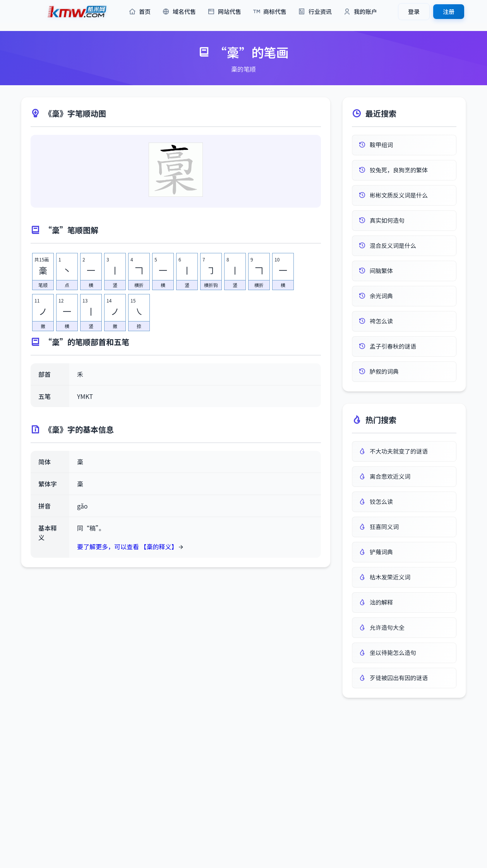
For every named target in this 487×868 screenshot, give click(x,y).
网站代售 (224, 12)
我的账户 (360, 12)
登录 (414, 11)
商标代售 (270, 12)
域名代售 (179, 12)
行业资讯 (315, 12)
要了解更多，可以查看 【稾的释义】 (127, 547)
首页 (140, 12)
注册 (449, 11)
